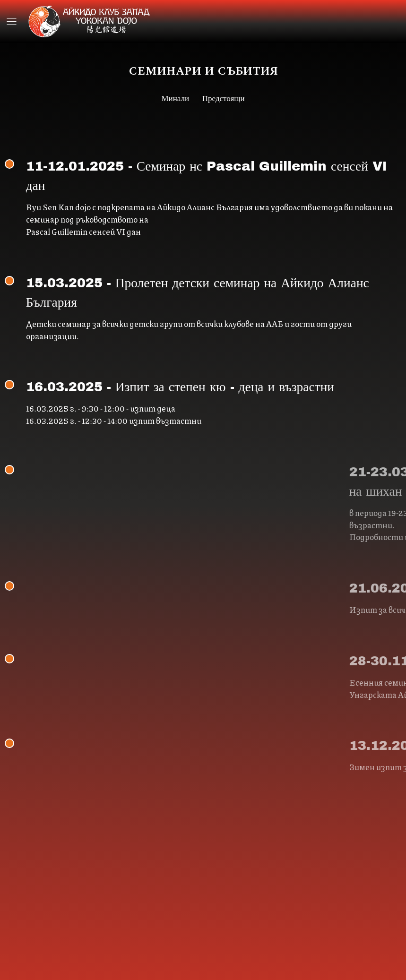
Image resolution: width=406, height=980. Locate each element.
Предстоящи (223, 99)
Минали (176, 99)
